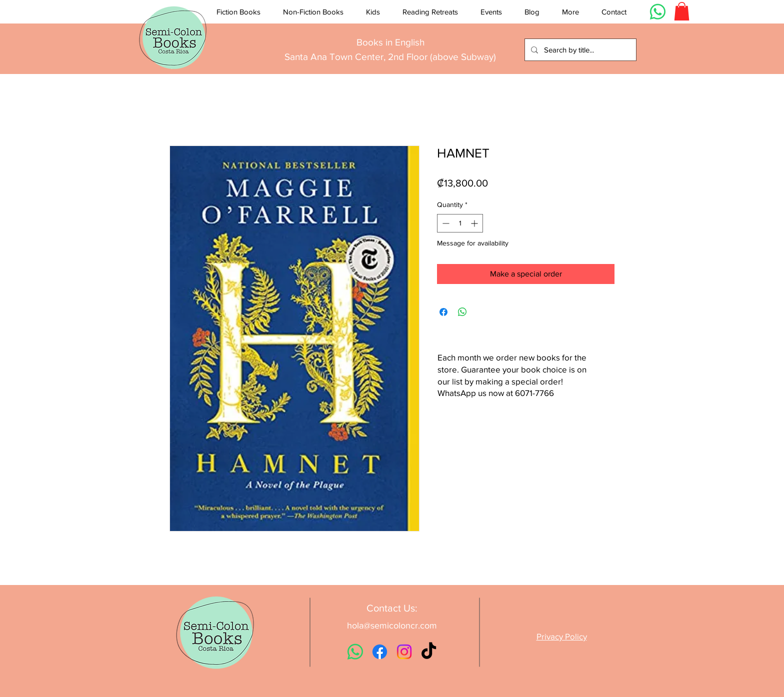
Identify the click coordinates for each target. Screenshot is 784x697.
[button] (238, 12)
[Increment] (475, 223)
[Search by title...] (579, 50)
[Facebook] (380, 652)
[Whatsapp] (658, 12)
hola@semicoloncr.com (392, 625)
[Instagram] (404, 652)
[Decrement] (445, 223)
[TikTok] (429, 652)
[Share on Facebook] (443, 312)
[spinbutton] (460, 223)
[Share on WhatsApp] (462, 312)
